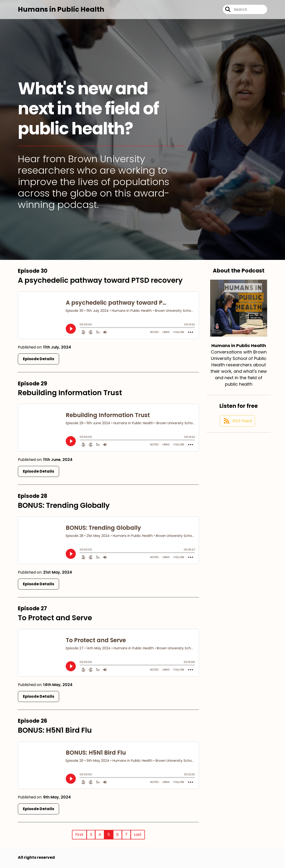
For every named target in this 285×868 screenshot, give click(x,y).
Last (138, 835)
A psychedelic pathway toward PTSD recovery (100, 280)
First (79, 835)
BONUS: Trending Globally (64, 505)
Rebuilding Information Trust (70, 393)
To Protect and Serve (55, 618)
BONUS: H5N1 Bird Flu (55, 730)
